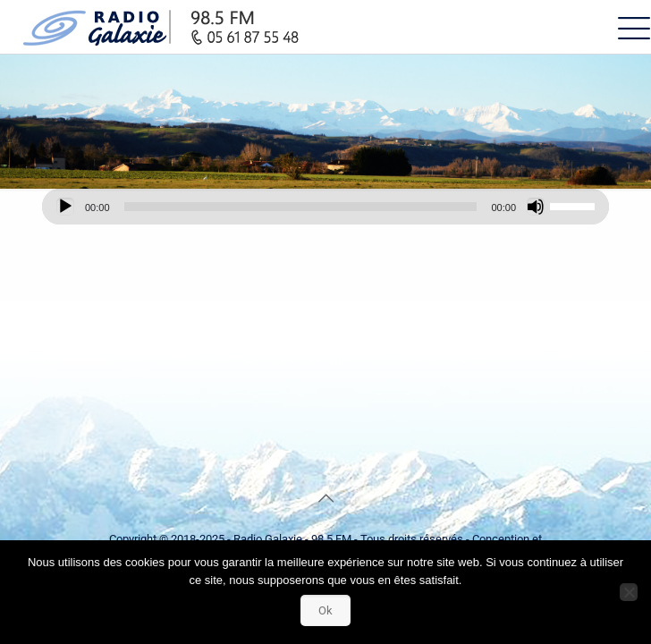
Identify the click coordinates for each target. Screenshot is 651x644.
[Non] (629, 592)
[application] (325, 207)
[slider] (301, 207)
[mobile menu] (627, 27)
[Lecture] (65, 207)
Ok (325, 610)
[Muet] (536, 207)
